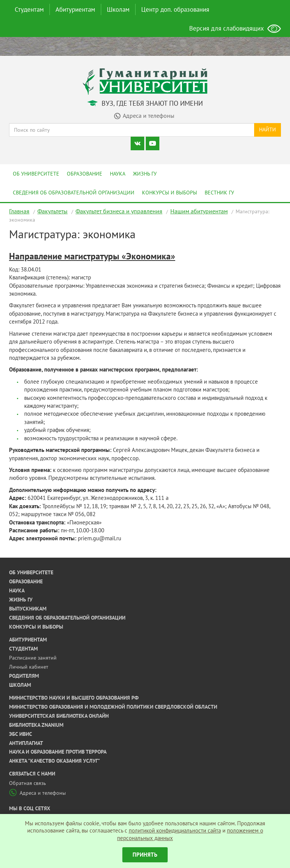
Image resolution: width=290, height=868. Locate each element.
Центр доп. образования (175, 9)
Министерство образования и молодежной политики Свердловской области (113, 707)
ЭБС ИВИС (21, 734)
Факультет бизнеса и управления (119, 211)
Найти (268, 130)
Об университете (36, 174)
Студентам (29, 9)
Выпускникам (28, 609)
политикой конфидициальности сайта (175, 830)
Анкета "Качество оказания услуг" (55, 761)
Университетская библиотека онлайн (59, 716)
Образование (85, 174)
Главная (19, 211)
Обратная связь (28, 783)
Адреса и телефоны (37, 793)
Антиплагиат (26, 743)
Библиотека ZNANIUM (36, 725)
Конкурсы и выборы (170, 193)
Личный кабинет (29, 667)
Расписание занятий (33, 658)
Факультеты (52, 211)
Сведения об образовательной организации (74, 193)
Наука (118, 174)
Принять (145, 855)
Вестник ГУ (219, 193)
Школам (118, 9)
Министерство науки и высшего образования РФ (74, 698)
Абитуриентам (75, 9)
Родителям (24, 676)
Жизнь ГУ (145, 174)
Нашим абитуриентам (199, 211)
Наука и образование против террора (58, 752)
